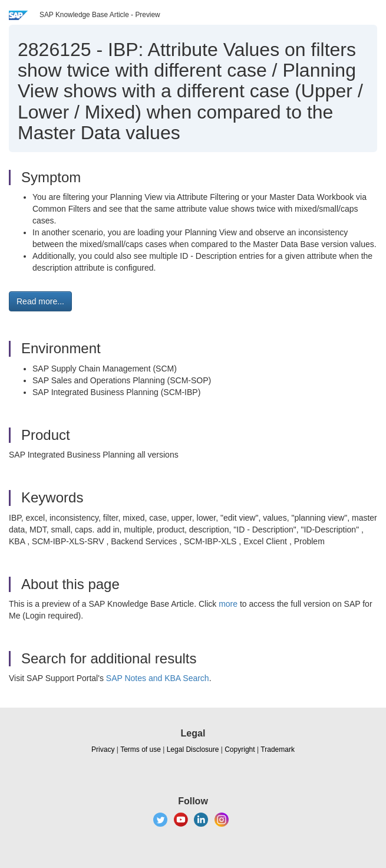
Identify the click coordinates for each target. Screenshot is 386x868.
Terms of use (141, 749)
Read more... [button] (40, 301)
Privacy (103, 749)
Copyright (240, 749)
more (228, 604)
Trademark (278, 749)
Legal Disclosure (193, 749)
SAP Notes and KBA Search (158, 678)
